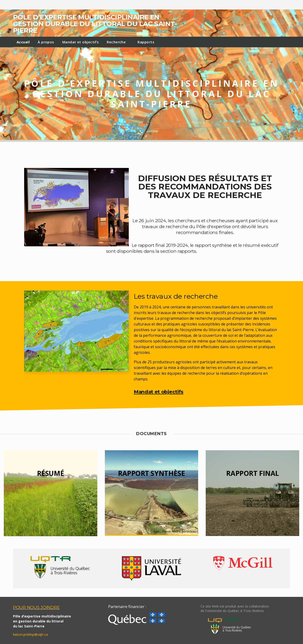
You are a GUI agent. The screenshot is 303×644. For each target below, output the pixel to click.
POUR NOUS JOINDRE (36, 607)
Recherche (116, 42)
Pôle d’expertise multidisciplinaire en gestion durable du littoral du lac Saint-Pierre (95, 24)
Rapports (146, 42)
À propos (46, 42)
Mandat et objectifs (81, 42)
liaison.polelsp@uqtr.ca (30, 634)
